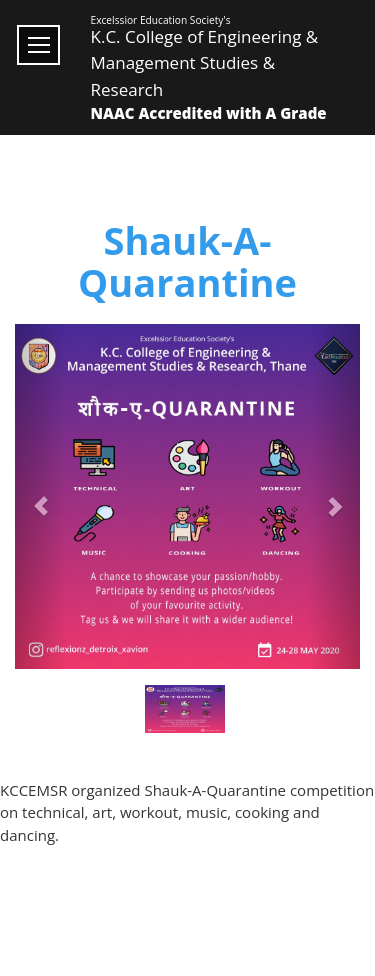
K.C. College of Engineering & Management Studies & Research (205, 63)
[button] (41, 496)
